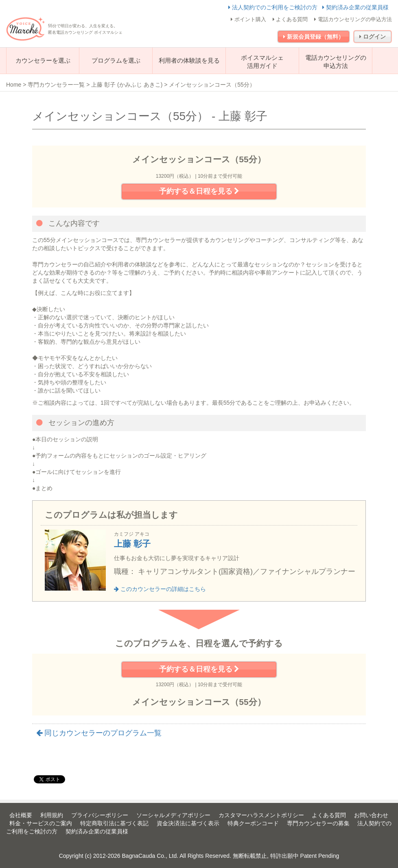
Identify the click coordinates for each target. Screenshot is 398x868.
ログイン (373, 37)
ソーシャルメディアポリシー (173, 815)
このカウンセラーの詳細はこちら (160, 589)
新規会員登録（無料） (314, 37)
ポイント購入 (248, 19)
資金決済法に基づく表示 (188, 823)
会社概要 (21, 815)
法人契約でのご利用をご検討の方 (274, 7)
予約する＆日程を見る (199, 191)
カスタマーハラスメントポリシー (261, 815)
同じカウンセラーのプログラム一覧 (99, 733)
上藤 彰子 (132, 544)
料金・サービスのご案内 (41, 823)
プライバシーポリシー (100, 815)
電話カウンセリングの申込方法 (353, 19)
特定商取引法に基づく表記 (114, 823)
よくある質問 (290, 19)
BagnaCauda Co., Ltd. (150, 856)
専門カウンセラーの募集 (318, 823)
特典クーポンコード (253, 823)
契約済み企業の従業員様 (355, 7)
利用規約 (52, 815)
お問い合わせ (371, 815)
